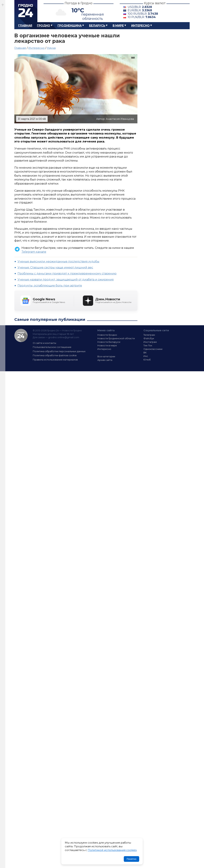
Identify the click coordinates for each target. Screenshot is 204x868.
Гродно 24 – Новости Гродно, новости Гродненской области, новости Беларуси (26, 11)
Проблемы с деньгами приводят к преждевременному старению (67, 273)
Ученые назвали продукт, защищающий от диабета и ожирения (66, 280)
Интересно (140, 26)
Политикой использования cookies (112, 850)
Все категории (106, 356)
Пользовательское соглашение (52, 347)
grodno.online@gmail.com (64, 337)
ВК (145, 353)
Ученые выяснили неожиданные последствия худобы (58, 261)
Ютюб (147, 360)
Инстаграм (150, 342)
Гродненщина (70, 26)
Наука (51, 48)
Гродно (44, 26)
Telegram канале (34, 252)
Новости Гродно (107, 335)
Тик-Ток (148, 345)
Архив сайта (105, 360)
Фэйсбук (149, 338)
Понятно (131, 859)
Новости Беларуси (109, 342)
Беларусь (97, 26)
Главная (25, 26)
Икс (146, 356)
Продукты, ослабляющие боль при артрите (50, 286)
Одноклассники (153, 349)
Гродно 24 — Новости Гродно (21, 335)
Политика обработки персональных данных (59, 351)
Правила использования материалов (55, 360)
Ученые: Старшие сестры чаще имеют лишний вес (55, 267)
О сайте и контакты (44, 343)
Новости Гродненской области (116, 338)
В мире (118, 26)
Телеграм (149, 335)
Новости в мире (107, 345)
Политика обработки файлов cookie (55, 355)
